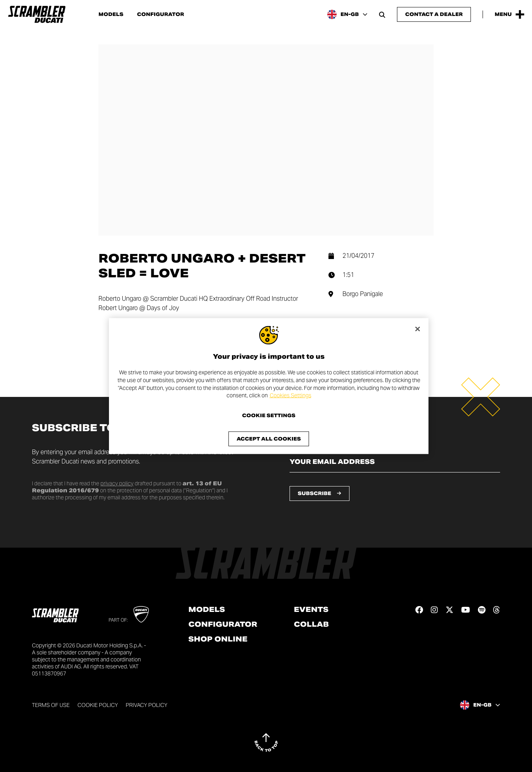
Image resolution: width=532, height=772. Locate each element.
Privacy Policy (147, 705)
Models (111, 14)
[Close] (418, 329)
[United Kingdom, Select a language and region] (347, 14)
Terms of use (51, 705)
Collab (311, 624)
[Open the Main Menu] (509, 14)
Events (311, 610)
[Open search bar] (382, 14)
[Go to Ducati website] (141, 614)
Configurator (161, 14)
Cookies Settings (291, 395)
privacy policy (117, 483)
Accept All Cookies (269, 438)
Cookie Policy (98, 705)
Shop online (218, 639)
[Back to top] (266, 742)
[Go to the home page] (37, 14)
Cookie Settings (269, 415)
